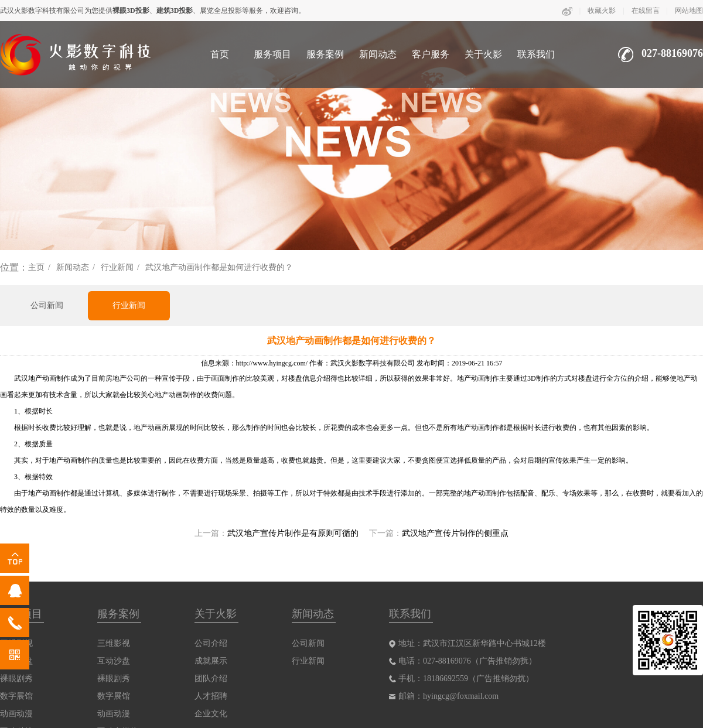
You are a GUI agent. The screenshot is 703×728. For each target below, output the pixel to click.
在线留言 (646, 11)
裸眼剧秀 (16, 679)
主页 (36, 267)
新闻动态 (378, 54)
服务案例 (325, 54)
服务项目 (272, 54)
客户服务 (431, 54)
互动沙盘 (114, 661)
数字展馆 (16, 696)
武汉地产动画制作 (42, 378)
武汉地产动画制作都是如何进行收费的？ (219, 267)
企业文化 (211, 714)
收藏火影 (602, 11)
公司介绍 (211, 643)
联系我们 (536, 54)
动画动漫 (16, 714)
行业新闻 (117, 267)
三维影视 (114, 643)
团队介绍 (211, 679)
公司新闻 (47, 305)
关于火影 (483, 54)
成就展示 (211, 661)
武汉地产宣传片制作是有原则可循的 (293, 533)
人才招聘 (211, 696)
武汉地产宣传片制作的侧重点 (455, 533)
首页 (220, 54)
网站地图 (689, 11)
